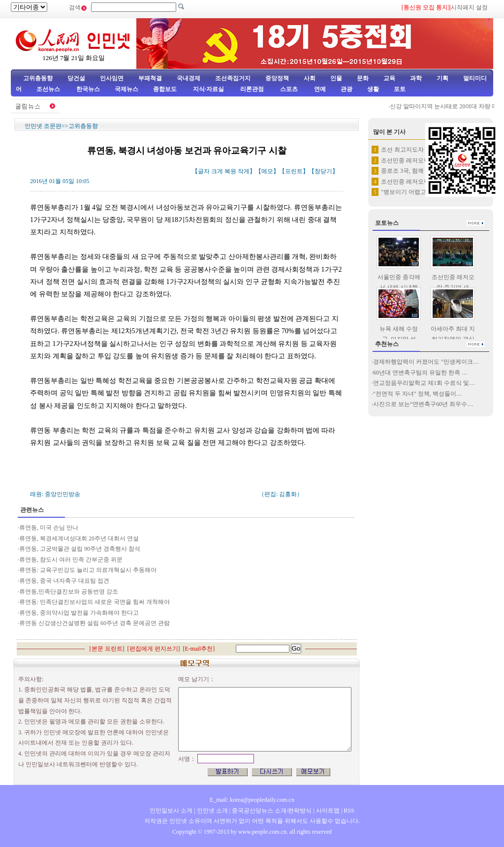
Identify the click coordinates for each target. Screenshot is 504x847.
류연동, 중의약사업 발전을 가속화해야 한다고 (79, 613)
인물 (336, 78)
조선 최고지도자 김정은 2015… (422, 150)
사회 (310, 78)
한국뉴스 (88, 89)
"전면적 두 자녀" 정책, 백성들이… (418, 394)
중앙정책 (277, 78)
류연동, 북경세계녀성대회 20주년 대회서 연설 (80, 538)
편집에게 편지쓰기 (154, 649)
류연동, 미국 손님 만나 (49, 528)
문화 (363, 78)
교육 (389, 78)
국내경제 (189, 78)
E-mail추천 (199, 649)
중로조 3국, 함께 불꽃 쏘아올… (422, 171)
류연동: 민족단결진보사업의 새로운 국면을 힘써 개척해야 (94, 602)
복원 (230, 171)
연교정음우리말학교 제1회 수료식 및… (424, 383)
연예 (319, 89)
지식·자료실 (209, 89)
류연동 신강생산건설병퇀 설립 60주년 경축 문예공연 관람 (95, 623)
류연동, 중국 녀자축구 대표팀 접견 (65, 581)
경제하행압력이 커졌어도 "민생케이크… (426, 362)
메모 (267, 171)
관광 (346, 89)
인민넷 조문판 (43, 126)
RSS (349, 811)
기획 (442, 78)
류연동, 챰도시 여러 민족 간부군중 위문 (71, 560)
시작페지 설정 (469, 7)
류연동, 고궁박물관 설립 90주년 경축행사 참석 (80, 549)
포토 (400, 89)
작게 (244, 171)
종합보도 (165, 89)
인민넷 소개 (212, 811)
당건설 (76, 78)
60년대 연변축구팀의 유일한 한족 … (420, 373)
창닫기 (323, 171)
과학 (416, 78)
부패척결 (150, 78)
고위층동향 (38, 78)
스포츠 (288, 89)
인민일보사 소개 (171, 811)
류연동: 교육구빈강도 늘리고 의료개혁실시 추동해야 (88, 570)
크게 (217, 171)
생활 (373, 89)
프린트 (294, 171)
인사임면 (112, 78)
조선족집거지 (233, 78)
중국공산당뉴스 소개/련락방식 (272, 811)
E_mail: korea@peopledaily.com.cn (252, 800)
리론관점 (252, 89)
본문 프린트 (107, 649)
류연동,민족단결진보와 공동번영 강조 (69, 592)
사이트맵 (328, 811)
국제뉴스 (126, 89)
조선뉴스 (49, 89)
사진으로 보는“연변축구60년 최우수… (423, 404)
